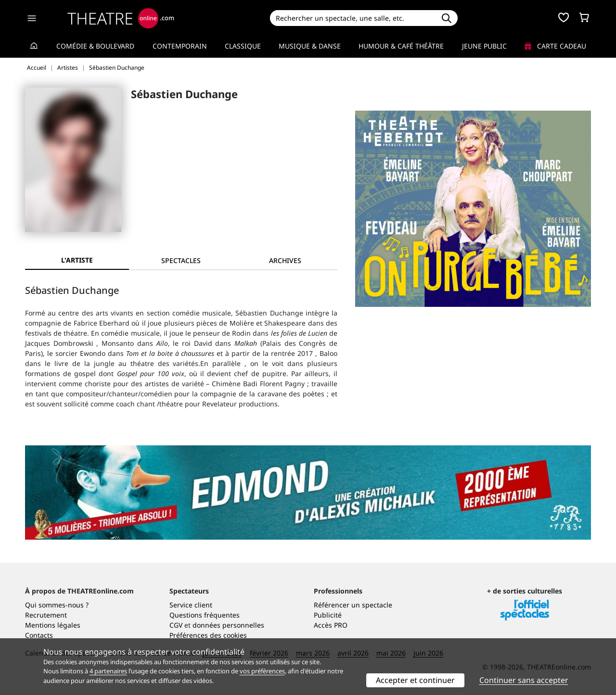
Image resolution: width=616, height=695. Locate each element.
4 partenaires (108, 671)
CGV (176, 625)
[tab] (181, 260)
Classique (243, 46)
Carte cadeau (555, 46)
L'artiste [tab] (77, 260)
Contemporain (180, 46)
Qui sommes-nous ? (57, 605)
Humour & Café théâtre (401, 46)
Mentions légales (53, 625)
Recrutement (46, 615)
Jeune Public (484, 46)
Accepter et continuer (415, 680)
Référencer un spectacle (353, 605)
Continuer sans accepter (524, 680)
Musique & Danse (310, 46)
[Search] (353, 18)
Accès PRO (331, 625)
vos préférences (262, 671)
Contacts (39, 635)
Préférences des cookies (208, 635)
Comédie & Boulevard (95, 46)
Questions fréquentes (205, 615)
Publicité (328, 615)
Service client (191, 605)
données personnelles (228, 625)
